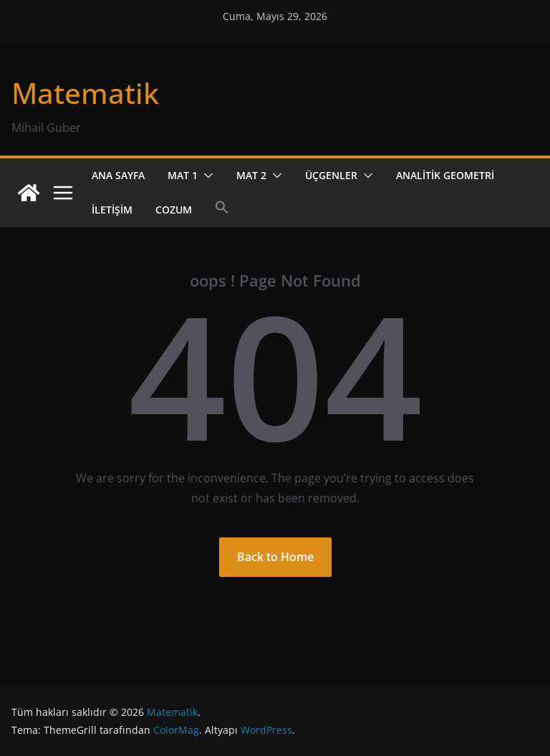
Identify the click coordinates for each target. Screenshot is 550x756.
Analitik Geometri (445, 175)
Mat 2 (251, 175)
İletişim (112, 210)
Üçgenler (331, 175)
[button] (206, 176)
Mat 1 (183, 175)
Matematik (85, 93)
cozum (174, 210)
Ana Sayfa (118, 175)
